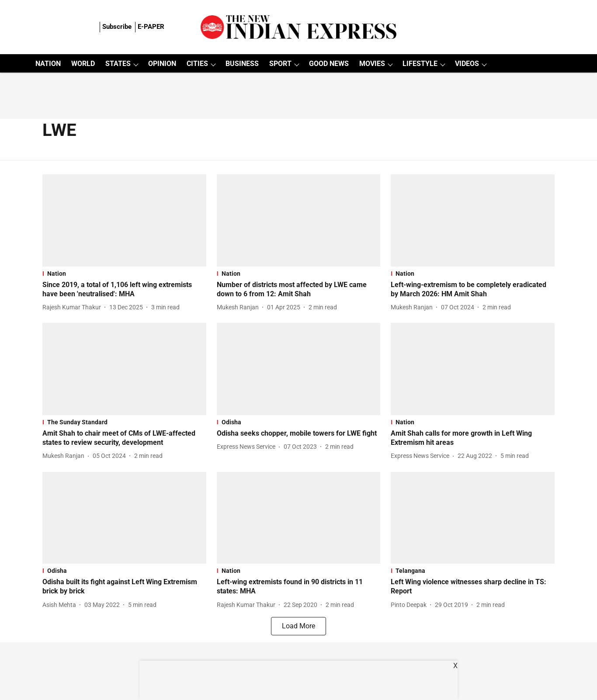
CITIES (197, 64)
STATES (118, 64)
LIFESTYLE (420, 64)
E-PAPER (151, 27)
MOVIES (372, 64)
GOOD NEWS (329, 64)
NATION (48, 64)
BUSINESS (242, 64)
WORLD (83, 64)
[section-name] (124, 274)
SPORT (280, 64)
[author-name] (73, 307)
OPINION (162, 64)
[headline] (124, 290)
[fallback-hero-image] (124, 220)
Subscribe (117, 27)
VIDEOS (467, 64)
